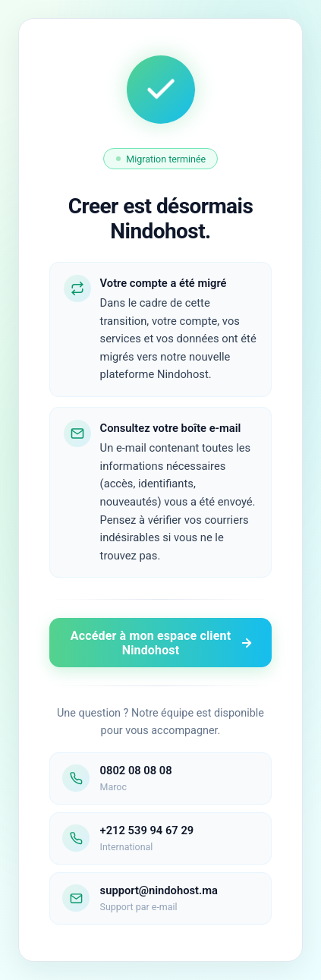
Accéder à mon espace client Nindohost (162, 643)
